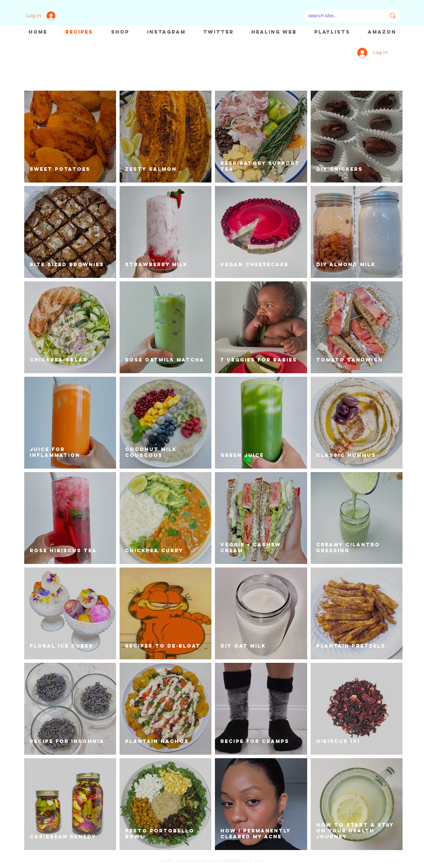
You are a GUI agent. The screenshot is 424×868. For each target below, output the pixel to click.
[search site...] (341, 16)
